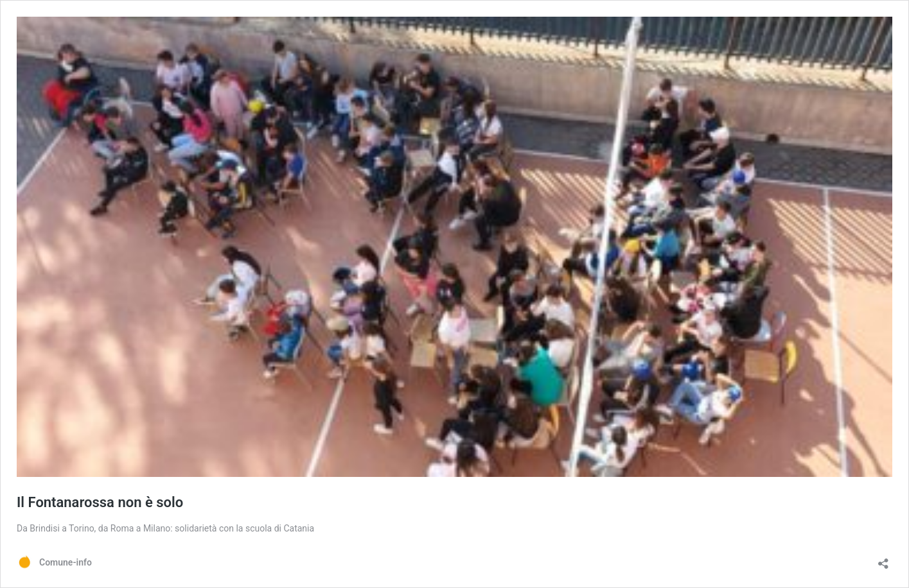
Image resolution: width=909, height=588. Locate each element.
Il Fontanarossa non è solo (100, 502)
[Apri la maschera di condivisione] (883, 559)
